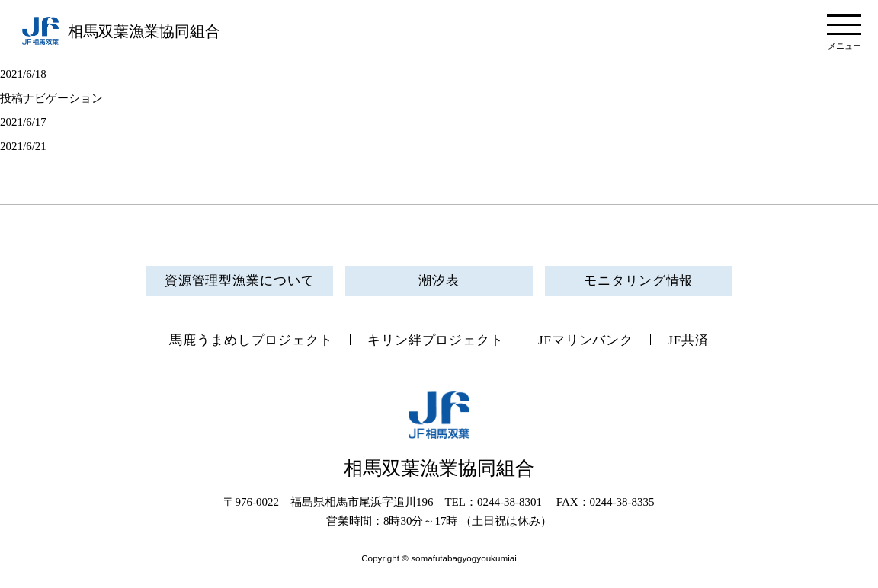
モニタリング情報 (638, 281)
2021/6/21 (23, 146)
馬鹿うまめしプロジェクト (251, 340)
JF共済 (688, 340)
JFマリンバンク (586, 340)
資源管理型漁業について (240, 281)
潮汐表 (439, 281)
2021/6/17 (23, 122)
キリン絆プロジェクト (436, 340)
